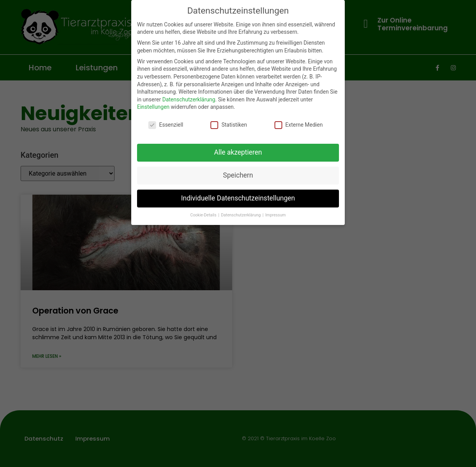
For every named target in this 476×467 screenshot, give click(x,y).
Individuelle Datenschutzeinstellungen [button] (238, 198)
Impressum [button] (275, 215)
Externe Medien (299, 125)
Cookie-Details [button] (204, 215)
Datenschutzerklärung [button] (241, 215)
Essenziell (166, 125)
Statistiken (229, 125)
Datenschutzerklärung (189, 99)
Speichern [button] (238, 175)
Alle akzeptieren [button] (238, 152)
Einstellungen (153, 107)
